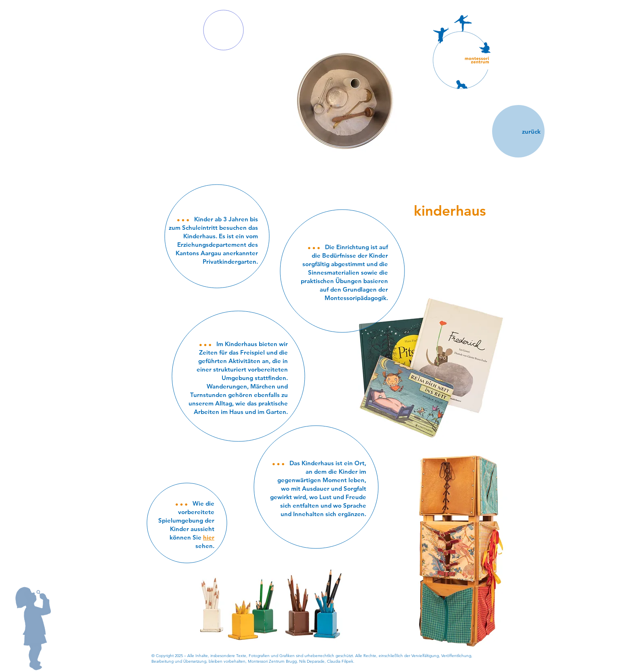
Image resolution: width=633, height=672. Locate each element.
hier (209, 537)
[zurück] (518, 131)
